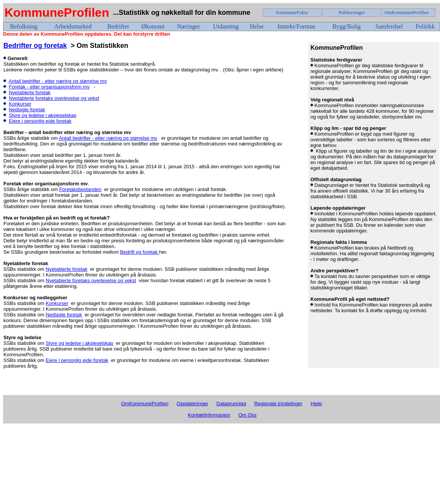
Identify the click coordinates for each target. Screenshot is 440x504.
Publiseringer (352, 12)
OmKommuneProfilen (407, 12)
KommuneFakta (292, 12)
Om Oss (247, 415)
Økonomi (153, 26)
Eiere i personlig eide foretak (40, 121)
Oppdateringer (192, 404)
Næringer (188, 26)
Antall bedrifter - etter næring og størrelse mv (58, 81)
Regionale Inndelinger (278, 404)
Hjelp (317, 404)
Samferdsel (389, 26)
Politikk (425, 26)
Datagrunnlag (231, 404)
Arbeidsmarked (73, 26)
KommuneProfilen (57, 13)
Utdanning (226, 26)
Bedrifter (118, 26)
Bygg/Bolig (347, 26)
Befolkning (24, 26)
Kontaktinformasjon (209, 415)
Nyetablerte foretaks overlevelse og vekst (54, 98)
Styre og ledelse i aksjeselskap (43, 115)
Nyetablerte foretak (30, 92)
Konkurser (20, 104)
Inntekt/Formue (296, 26)
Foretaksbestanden (80, 189)
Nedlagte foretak (27, 110)
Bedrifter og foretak (35, 46)
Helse (256, 26)
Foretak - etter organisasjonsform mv (49, 87)
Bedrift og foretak (140, 252)
